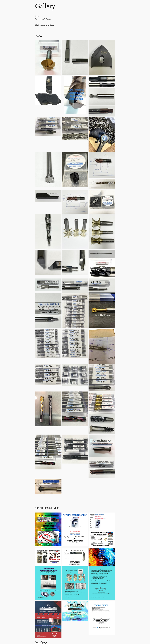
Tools (37, 16)
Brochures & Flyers (43, 19)
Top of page (41, 642)
